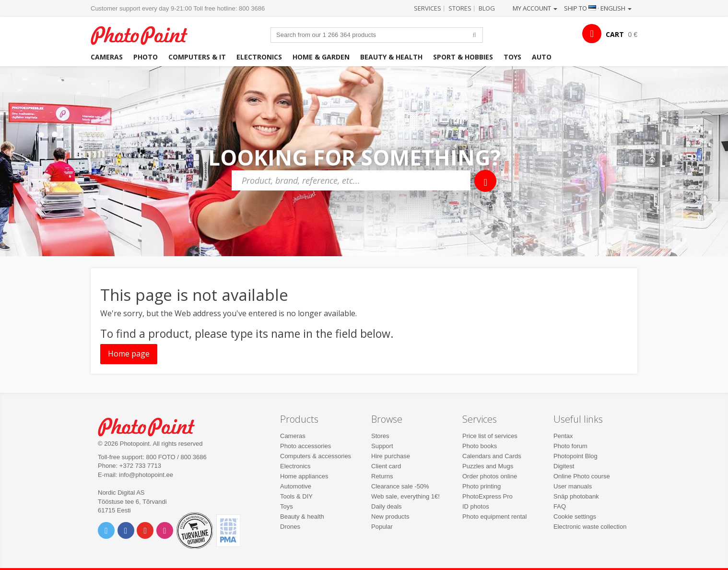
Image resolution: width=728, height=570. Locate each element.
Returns (382, 476)
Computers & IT (197, 57)
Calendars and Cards (492, 456)
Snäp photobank (576, 496)
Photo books (480, 446)
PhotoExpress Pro (487, 496)
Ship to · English (598, 8)
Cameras (107, 57)
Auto (542, 57)
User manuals (573, 486)
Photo (146, 57)
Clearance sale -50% (400, 486)
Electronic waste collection (590, 527)
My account (535, 8)
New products (390, 517)
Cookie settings (575, 517)
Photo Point (152, 426)
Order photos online (490, 476)
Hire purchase (391, 456)
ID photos (476, 506)
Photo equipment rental (494, 517)
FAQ (560, 506)
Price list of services (490, 436)
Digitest (564, 466)
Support (382, 446)
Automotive (296, 486)
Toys (512, 57)
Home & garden (321, 57)
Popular (382, 527)
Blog (487, 8)
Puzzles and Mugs (488, 466)
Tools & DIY (296, 496)
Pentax (563, 436)
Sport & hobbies (463, 57)
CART (615, 34)
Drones (290, 527)
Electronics (259, 57)
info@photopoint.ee (146, 475)
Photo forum (570, 446)
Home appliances (304, 476)
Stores (460, 8)
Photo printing (481, 486)
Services (428, 8)
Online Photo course (582, 476)
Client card (386, 466)
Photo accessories (305, 446)
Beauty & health (391, 57)
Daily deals (387, 506)
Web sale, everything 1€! (405, 496)
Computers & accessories (316, 456)
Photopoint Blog (575, 456)
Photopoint (145, 34)
